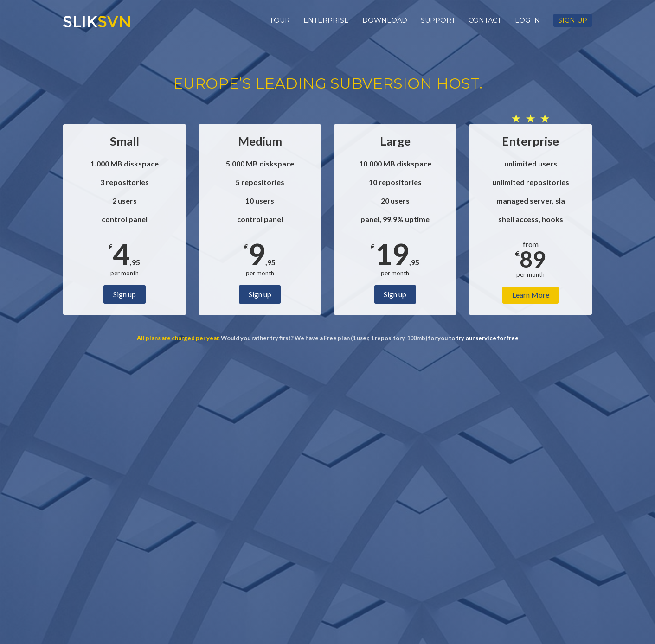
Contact (485, 20)
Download (385, 20)
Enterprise (326, 20)
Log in (527, 20)
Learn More (531, 295)
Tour (280, 20)
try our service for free (487, 338)
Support (438, 20)
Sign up (573, 20)
